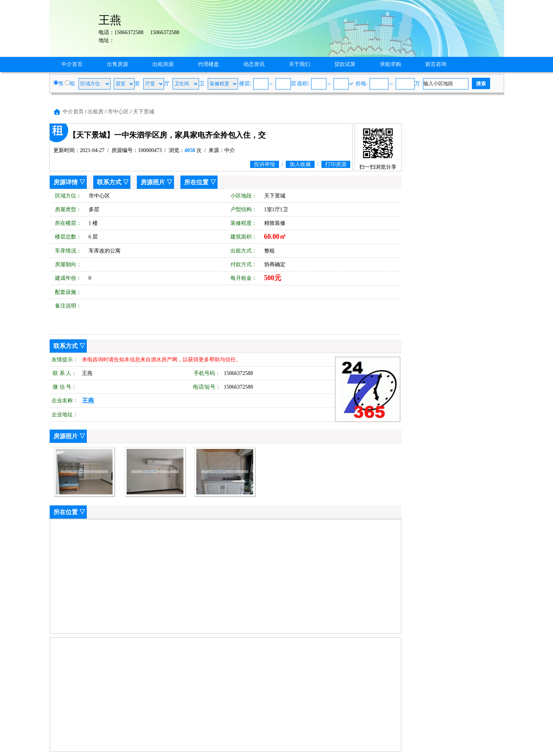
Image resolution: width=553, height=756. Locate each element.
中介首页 (72, 64)
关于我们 (299, 64)
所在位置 (196, 182)
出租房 (96, 112)
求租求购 (390, 64)
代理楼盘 (208, 64)
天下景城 (144, 112)
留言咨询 (436, 64)
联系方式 (109, 182)
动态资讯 (254, 64)
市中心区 (118, 112)
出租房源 (163, 64)
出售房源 (117, 64)
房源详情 (66, 182)
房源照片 (153, 182)
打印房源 (336, 164)
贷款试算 (345, 64)
